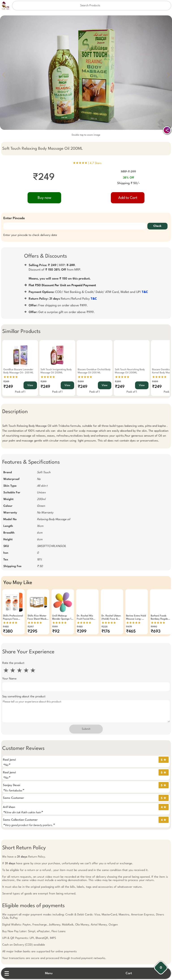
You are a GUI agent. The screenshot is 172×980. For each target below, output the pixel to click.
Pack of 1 (20, 392)
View (30, 385)
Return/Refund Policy (63, 299)
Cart (129, 973)
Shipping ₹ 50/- (129, 183)
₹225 (104, 627)
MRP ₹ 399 (128, 172)
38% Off (128, 178)
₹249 (8, 387)
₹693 (156, 631)
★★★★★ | (87, 163)
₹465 (131, 631)
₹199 (55, 627)
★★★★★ (11, 377)
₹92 (56, 631)
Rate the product (13, 663)
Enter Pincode (14, 218)
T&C (145, 292)
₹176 (106, 631)
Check (157, 226)
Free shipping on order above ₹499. (58, 305)
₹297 (31, 627)
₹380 (8, 631)
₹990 (154, 627)
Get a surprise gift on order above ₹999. (62, 312)
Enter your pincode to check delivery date (30, 235)
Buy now (44, 198)
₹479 (129, 627)
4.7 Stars (96, 163)
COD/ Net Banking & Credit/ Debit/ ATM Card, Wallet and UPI (88, 292)
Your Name (9, 679)
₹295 (32, 631)
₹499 (81, 382)
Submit (86, 729)
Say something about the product (24, 697)
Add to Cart (128, 198)
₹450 (6, 627)
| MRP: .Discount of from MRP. (60, 272)
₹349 (6, 382)
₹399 (44, 382)
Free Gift (64, 924)
